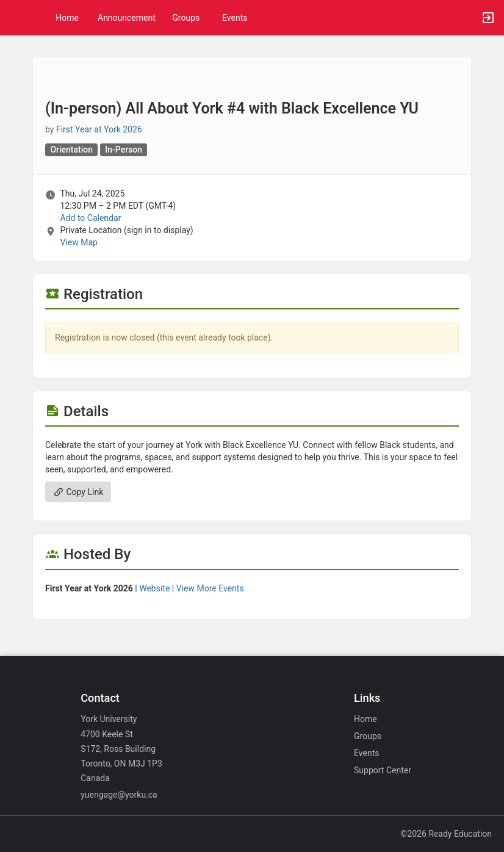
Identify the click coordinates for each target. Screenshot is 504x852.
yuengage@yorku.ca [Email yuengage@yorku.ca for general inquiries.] (119, 795)
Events (235, 18)
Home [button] (67, 18)
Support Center (383, 770)
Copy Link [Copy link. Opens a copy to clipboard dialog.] (78, 492)
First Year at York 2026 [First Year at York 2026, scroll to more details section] (99, 129)
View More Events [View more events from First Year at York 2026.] (210, 588)
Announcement (127, 18)
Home (365, 719)
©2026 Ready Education (446, 834)
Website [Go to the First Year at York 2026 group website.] (154, 588)
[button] (15, 18)
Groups (186, 18)
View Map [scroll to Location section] (78, 242)
